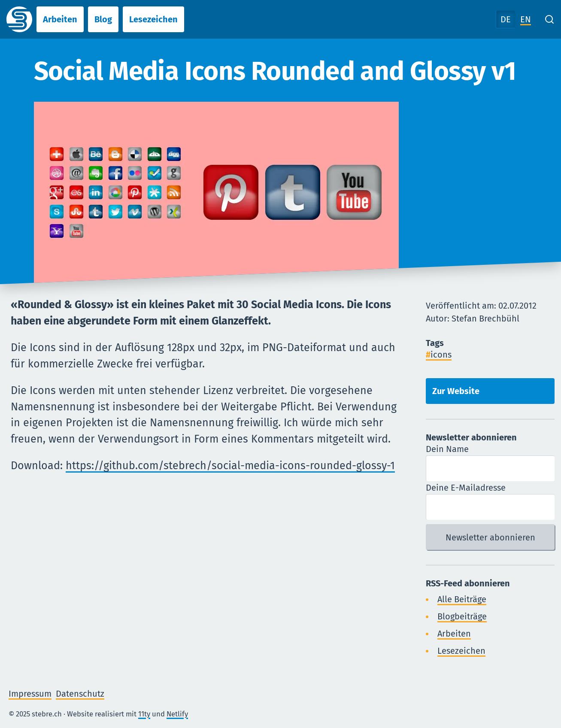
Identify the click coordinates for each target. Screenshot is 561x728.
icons (441, 355)
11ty (144, 714)
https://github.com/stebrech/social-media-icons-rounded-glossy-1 (230, 466)
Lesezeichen (153, 19)
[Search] (549, 19)
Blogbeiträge (462, 616)
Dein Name (447, 449)
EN (526, 19)
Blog (103, 19)
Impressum (30, 694)
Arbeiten (60, 19)
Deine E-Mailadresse (466, 488)
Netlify (177, 714)
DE (506, 19)
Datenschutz (80, 694)
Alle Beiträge (462, 599)
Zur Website (456, 391)
